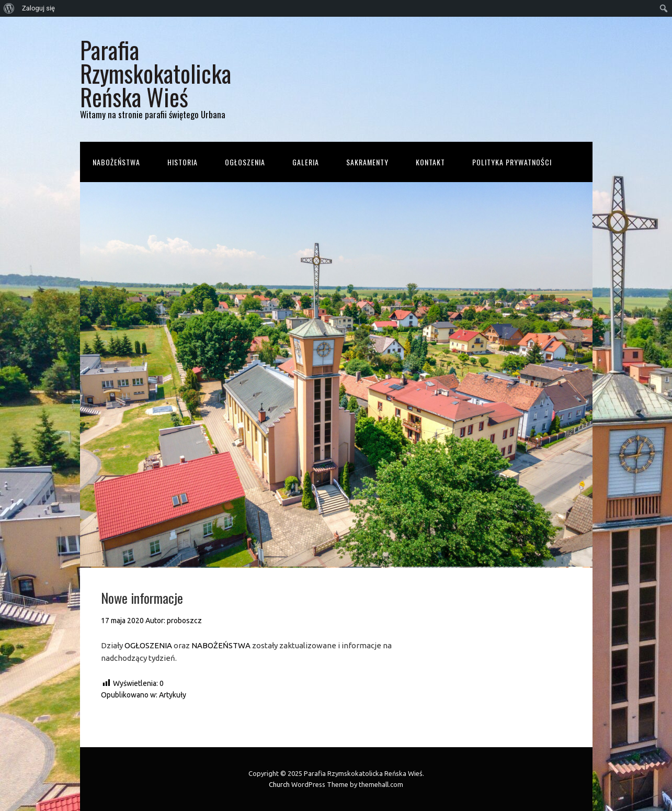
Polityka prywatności (512, 162)
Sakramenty (367, 162)
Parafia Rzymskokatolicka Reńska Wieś (156, 73)
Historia (183, 162)
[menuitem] (9, 8)
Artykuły (173, 695)
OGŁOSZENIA (148, 645)
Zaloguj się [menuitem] (38, 8)
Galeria (306, 162)
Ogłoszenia (245, 162)
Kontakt (430, 162)
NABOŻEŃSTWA (221, 645)
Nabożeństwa (116, 162)
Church (279, 784)
